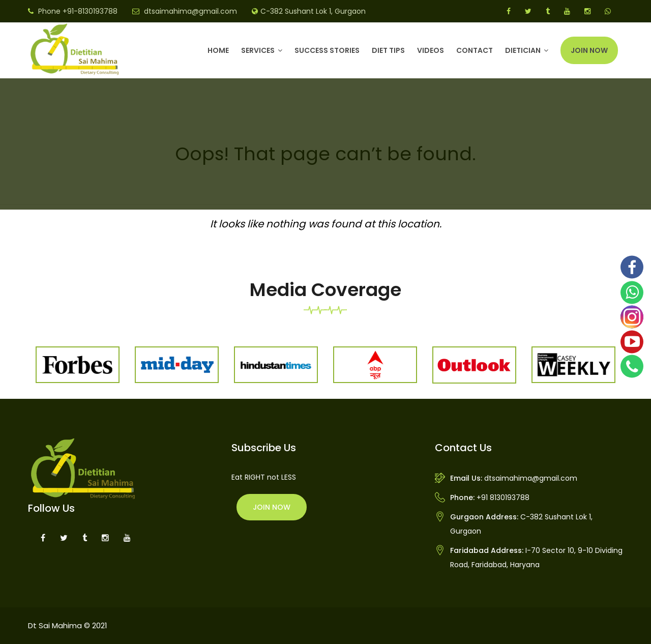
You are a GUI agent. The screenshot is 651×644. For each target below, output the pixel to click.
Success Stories (327, 50)
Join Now (589, 50)
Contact (475, 50)
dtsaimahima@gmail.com (190, 11)
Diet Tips (388, 50)
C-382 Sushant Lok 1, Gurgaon (313, 11)
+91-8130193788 (90, 11)
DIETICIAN (523, 50)
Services (258, 50)
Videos (431, 50)
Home (218, 50)
